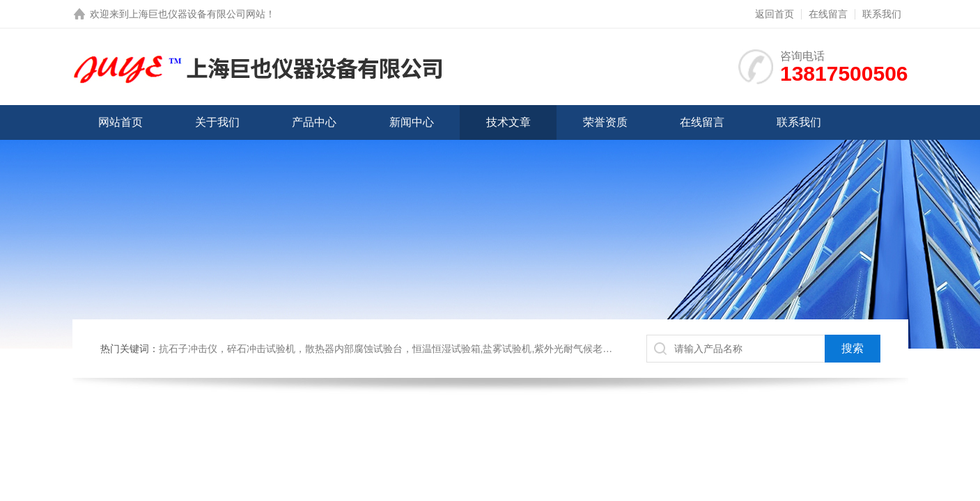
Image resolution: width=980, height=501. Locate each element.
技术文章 (508, 122)
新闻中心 (412, 122)
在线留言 (828, 14)
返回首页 (775, 14)
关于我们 (217, 122)
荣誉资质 (605, 122)
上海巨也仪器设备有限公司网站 (197, 14)
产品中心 (314, 122)
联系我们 (882, 14)
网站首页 (120, 122)
